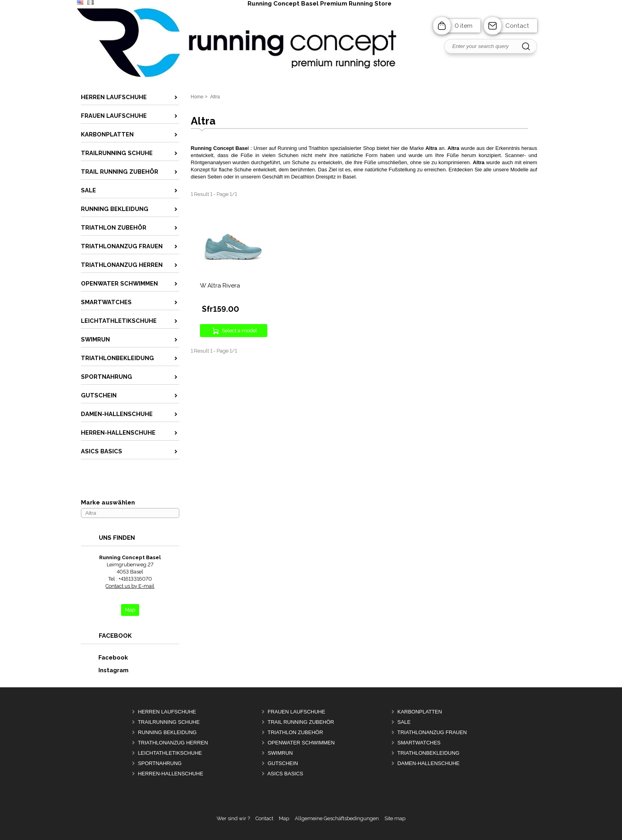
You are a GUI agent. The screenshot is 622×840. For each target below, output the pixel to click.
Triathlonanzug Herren (173, 743)
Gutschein (283, 763)
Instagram (105, 670)
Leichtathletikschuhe (170, 753)
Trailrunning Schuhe (169, 722)
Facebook (105, 657)
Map (284, 818)
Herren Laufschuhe (167, 712)
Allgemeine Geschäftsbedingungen (337, 818)
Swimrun (280, 753)
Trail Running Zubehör (301, 722)
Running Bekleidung (167, 732)
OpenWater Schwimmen (301, 743)
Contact (517, 26)
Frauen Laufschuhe (297, 712)
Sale (404, 722)
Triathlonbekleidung (428, 753)
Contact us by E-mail (130, 586)
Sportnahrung (160, 763)
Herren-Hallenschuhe (171, 774)
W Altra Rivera (220, 286)
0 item (464, 26)
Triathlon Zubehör (295, 732)
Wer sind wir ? (233, 818)
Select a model (239, 331)
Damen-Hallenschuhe (429, 763)
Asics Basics (285, 774)
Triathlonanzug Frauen (432, 732)
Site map (395, 818)
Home (197, 97)
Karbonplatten (420, 712)
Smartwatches (419, 743)
